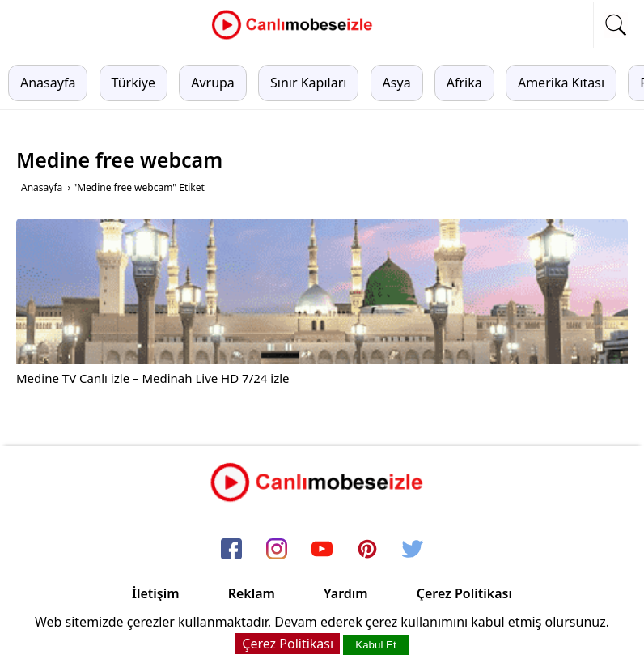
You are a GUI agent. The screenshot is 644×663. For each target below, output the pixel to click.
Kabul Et (375, 645)
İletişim (156, 593)
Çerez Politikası (464, 593)
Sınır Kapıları (308, 83)
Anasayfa (48, 83)
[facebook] (231, 550)
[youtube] (322, 550)
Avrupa (213, 83)
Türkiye (133, 83)
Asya (397, 83)
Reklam (252, 593)
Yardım (346, 593)
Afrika (464, 83)
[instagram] (277, 550)
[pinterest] (367, 550)
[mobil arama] (616, 25)
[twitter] (413, 550)
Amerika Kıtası (561, 83)
